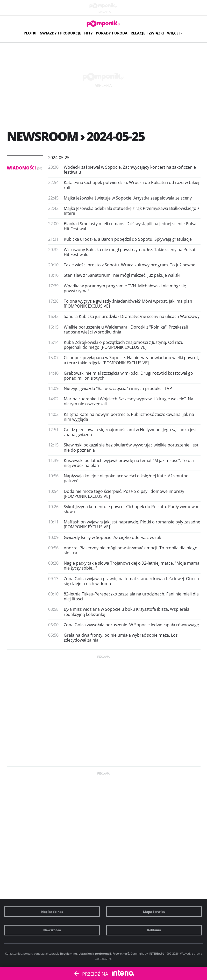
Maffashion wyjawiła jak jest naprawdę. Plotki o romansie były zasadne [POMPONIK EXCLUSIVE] (132, 524)
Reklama (154, 930)
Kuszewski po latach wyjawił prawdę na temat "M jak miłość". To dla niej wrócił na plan (129, 463)
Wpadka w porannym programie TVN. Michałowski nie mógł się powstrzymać (125, 288)
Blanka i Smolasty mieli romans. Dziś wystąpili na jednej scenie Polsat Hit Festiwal (131, 226)
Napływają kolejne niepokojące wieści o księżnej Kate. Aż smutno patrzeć (126, 478)
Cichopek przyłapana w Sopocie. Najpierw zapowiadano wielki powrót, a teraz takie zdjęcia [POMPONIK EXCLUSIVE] (131, 360)
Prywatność (121, 953)
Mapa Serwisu (154, 912)
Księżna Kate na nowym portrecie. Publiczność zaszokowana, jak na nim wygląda (129, 417)
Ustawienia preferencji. (95, 953)
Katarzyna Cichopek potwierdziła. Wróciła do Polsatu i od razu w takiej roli (131, 185)
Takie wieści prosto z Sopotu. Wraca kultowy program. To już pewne (130, 265)
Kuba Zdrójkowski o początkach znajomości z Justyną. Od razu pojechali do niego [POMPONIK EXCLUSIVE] (124, 345)
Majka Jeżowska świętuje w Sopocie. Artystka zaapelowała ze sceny (128, 198)
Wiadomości (24, 168)
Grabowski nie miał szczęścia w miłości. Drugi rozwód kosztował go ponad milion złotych (128, 376)
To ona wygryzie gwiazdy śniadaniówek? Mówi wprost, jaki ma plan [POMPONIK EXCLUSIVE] (128, 304)
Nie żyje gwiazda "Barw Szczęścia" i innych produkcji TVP (118, 388)
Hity (88, 33)
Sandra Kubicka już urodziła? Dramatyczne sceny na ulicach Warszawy (132, 316)
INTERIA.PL (156, 953)
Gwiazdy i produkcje (60, 33)
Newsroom (52, 930)
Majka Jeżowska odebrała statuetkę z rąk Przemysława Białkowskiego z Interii (131, 211)
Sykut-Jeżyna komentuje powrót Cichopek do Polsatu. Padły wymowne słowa (132, 509)
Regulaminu (69, 953)
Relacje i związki (147, 33)
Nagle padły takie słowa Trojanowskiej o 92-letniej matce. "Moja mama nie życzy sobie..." (132, 566)
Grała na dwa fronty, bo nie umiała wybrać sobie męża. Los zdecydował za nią (121, 638)
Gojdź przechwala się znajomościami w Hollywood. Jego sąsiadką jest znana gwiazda (130, 432)
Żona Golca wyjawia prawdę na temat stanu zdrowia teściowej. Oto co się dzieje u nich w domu (131, 581)
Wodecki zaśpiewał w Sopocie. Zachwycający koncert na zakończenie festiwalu (130, 170)
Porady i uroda (112, 33)
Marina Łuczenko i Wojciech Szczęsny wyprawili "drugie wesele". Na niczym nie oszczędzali (129, 401)
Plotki (30, 33)
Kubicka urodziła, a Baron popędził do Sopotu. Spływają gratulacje (128, 239)
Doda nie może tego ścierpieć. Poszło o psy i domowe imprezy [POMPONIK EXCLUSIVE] (124, 494)
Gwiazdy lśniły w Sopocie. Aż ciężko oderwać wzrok (112, 537)
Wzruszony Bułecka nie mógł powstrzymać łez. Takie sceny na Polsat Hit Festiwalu (130, 252)
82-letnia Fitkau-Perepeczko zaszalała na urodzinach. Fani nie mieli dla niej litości (131, 596)
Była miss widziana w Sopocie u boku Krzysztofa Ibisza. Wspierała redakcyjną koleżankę (127, 612)
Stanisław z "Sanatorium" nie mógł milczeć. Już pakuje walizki (122, 275)
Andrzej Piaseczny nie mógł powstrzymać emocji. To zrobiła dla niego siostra (131, 550)
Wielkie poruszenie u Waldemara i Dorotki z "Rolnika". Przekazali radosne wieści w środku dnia (126, 329)
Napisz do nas (52, 912)
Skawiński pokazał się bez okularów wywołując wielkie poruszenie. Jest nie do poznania (131, 447)
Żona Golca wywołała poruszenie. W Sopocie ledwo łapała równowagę (131, 625)
